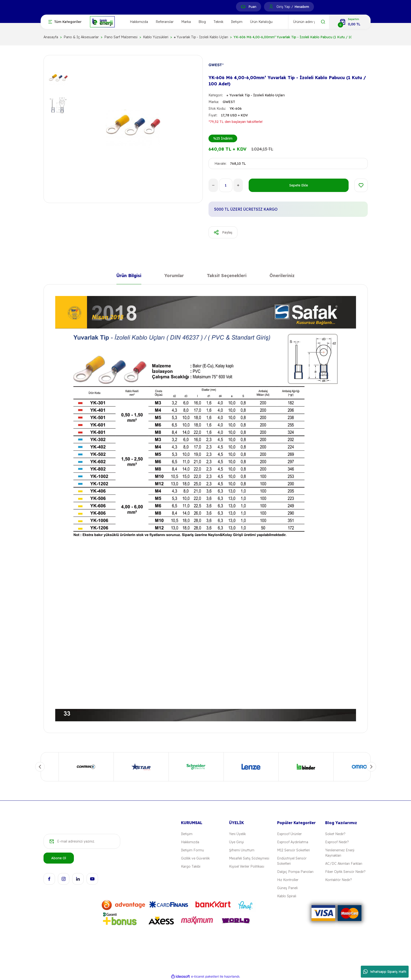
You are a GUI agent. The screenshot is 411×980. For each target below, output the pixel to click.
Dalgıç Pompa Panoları (295, 872)
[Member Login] (271, 7)
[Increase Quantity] (238, 185)
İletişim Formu (192, 850)
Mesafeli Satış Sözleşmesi (249, 858)
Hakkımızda (139, 22)
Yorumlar (174, 276)
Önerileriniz (282, 276)
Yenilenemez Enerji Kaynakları (340, 853)
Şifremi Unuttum (242, 850)
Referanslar (165, 22)
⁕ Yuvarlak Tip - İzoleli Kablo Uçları (256, 95)
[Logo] (102, 21)
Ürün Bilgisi (129, 276)
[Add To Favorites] (361, 185)
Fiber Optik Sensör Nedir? (345, 872)
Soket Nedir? (335, 834)
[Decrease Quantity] (213, 185)
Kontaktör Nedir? (338, 880)
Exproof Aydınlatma (293, 842)
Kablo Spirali (287, 896)
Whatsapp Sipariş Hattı (385, 972)
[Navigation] (65, 22)
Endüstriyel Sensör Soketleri (292, 861)
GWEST (229, 102)
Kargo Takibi (191, 866)
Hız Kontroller (288, 880)
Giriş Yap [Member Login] (283, 7)
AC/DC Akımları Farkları (344, 864)
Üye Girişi (236, 842)
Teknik (218, 22)
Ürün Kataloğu (261, 22)
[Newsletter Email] (82, 841)
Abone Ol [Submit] (59, 858)
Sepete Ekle (299, 185)
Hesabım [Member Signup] (302, 7)
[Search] (309, 22)
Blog (202, 22)
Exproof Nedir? (337, 842)
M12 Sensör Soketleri (293, 850)
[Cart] (350, 22)
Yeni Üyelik (237, 834)
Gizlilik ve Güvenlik (195, 858)
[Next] (371, 767)
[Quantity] (226, 185)
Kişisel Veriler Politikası (247, 866)
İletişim (237, 22)
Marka (186, 22)
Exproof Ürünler (289, 834)
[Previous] (40, 767)
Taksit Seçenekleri (227, 276)
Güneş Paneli (287, 888)
